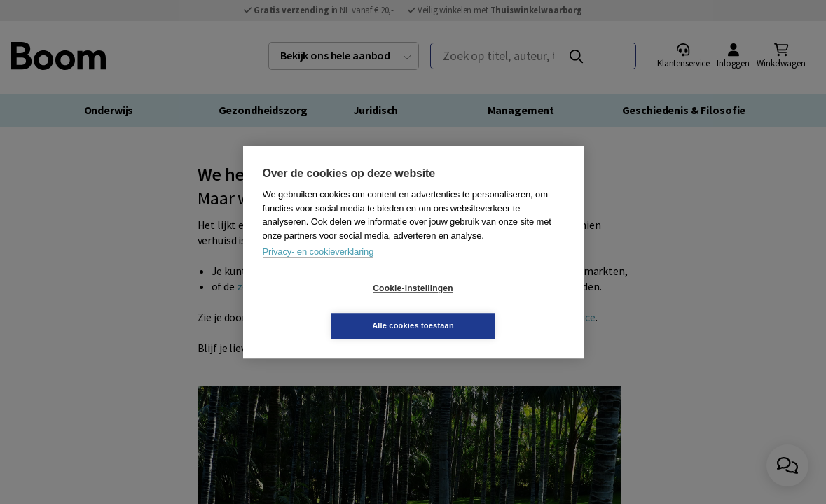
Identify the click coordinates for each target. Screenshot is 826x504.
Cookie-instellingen (329, 307)
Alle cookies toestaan (496, 307)
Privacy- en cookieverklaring (318, 271)
